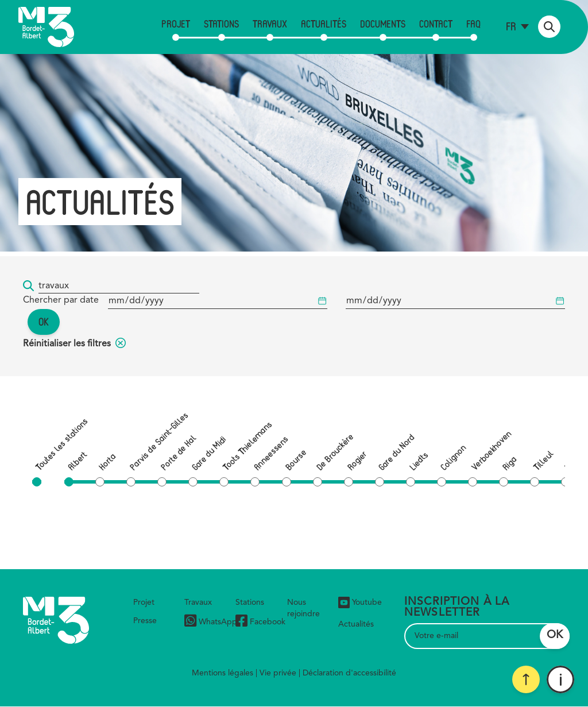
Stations (221, 24)
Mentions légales (223, 673)
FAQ (473, 24)
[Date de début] (218, 301)
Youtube (360, 602)
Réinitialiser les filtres (74, 344)
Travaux (270, 24)
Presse (145, 621)
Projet (176, 24)
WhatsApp (211, 622)
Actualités (324, 24)
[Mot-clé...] (119, 286)
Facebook (260, 622)
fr (511, 26)
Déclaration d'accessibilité (349, 673)
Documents (383, 24)
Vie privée (278, 673)
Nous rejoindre (303, 608)
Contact (436, 24)
